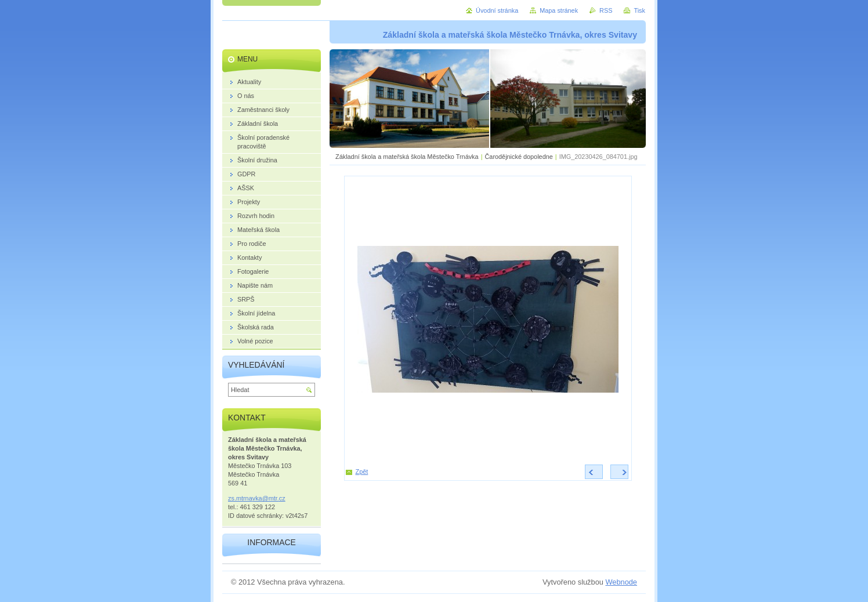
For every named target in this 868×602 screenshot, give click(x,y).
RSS (606, 10)
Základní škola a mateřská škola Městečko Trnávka (407, 157)
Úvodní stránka (497, 10)
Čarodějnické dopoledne (518, 157)
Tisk (639, 10)
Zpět (362, 472)
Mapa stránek (559, 10)
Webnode (621, 582)
